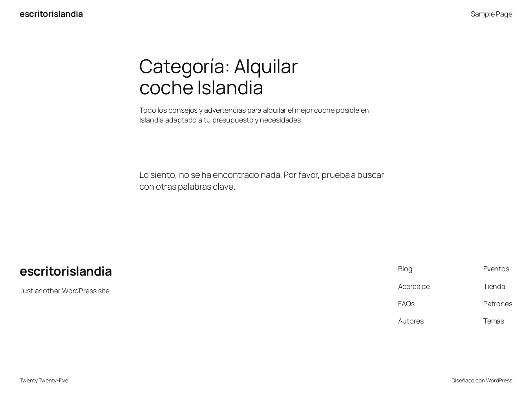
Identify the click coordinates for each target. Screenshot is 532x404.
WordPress (499, 380)
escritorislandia (51, 14)
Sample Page (492, 14)
